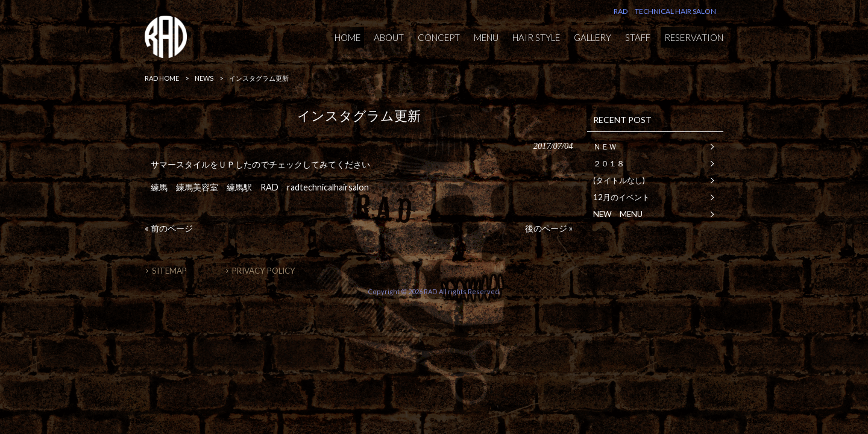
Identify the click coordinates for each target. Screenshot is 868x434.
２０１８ (609, 163)
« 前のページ (169, 228)
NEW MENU (618, 214)
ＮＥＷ (605, 146)
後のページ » (549, 228)
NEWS (204, 78)
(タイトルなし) (619, 180)
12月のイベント (621, 197)
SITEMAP (169, 271)
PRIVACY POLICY (264, 271)
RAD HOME (162, 78)
